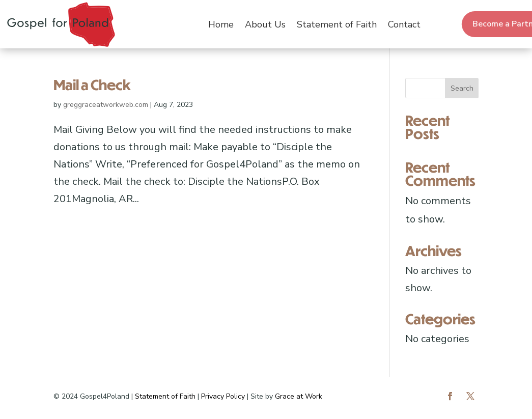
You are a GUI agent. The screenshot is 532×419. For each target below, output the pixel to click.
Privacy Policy (223, 396)
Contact (404, 24)
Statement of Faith (337, 24)
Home (221, 24)
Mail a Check (92, 85)
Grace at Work (299, 396)
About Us (265, 24)
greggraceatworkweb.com (106, 105)
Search (462, 88)
